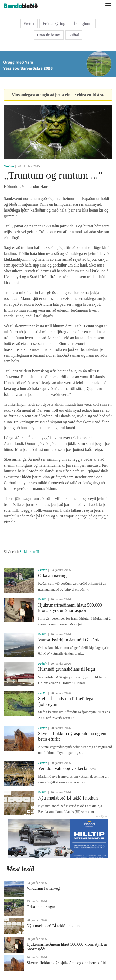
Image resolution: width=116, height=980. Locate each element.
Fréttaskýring (54, 24)
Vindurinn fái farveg (43, 888)
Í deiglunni (83, 24)
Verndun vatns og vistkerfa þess (67, 768)
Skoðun (9, 166)
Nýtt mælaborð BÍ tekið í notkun (68, 798)
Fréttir (29, 24)
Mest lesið (20, 869)
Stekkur (25, 552)
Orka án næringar (54, 576)
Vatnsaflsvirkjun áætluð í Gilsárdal (70, 640)
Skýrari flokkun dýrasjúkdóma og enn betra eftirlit (68, 963)
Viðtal (74, 35)
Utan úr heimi (49, 35)
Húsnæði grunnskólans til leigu (67, 669)
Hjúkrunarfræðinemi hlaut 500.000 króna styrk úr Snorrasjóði (70, 608)
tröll (36, 552)
